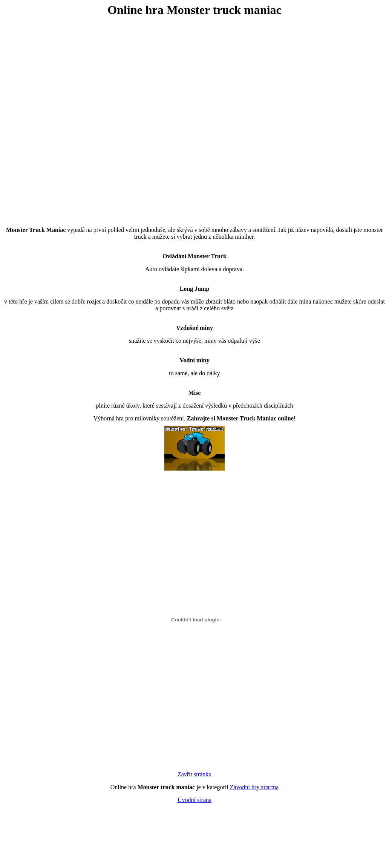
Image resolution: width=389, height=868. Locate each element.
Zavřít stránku (194, 774)
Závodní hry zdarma (254, 787)
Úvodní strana (194, 800)
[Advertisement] (84, 116)
